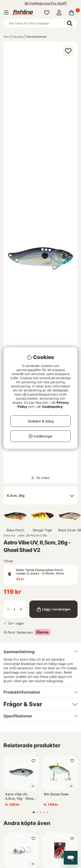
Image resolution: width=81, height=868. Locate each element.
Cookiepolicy (52, 407)
